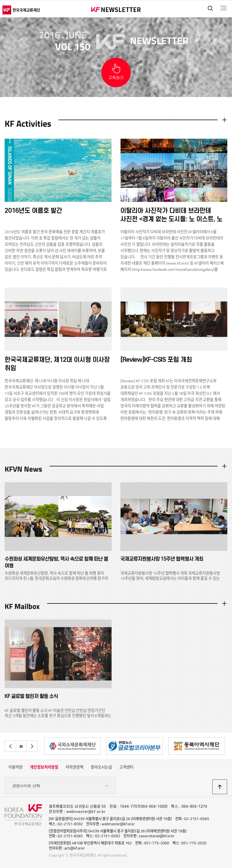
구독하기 (116, 78)
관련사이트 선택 (60, 786)
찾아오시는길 (101, 767)
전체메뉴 (223, 8)
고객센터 (126, 767)
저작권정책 (74, 767)
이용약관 (16, 767)
